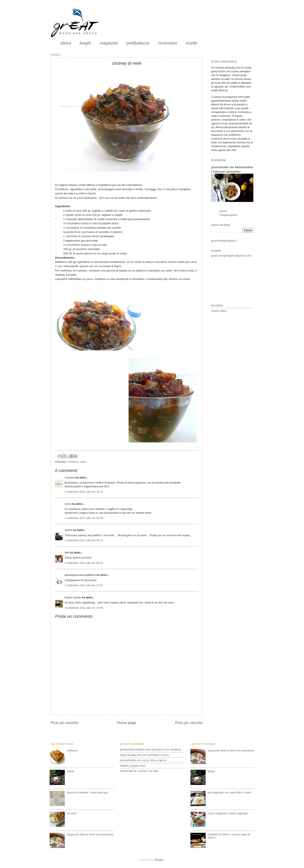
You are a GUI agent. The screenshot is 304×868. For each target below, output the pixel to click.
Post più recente (64, 723)
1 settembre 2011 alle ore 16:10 (84, 492)
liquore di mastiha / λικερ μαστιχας (88, 792)
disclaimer (217, 305)
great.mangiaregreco (224, 241)
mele (83, 462)
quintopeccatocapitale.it (80, 575)
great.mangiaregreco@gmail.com (231, 256)
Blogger (159, 860)
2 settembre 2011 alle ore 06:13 (84, 540)
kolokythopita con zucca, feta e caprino (143, 760)
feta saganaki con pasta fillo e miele (229, 792)
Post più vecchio (189, 723)
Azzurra (70, 478)
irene (68, 504)
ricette (191, 43)
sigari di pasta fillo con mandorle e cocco (144, 755)
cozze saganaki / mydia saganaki (228, 813)
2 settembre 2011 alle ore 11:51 (84, 585)
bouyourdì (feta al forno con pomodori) (90, 834)
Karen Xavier (73, 597)
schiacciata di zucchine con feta (139, 771)
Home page (127, 723)
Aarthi (69, 530)
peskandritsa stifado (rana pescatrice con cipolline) (150, 749)
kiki (67, 553)
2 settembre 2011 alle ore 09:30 (84, 563)
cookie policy (219, 311)
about (66, 43)
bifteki (71, 771)
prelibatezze (138, 43)
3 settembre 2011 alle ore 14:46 (84, 608)
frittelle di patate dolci (133, 766)
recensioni (168, 43)
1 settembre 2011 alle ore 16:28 (84, 518)
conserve (73, 462)
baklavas (72, 750)
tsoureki (72, 813)
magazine (109, 43)
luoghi (85, 43)
